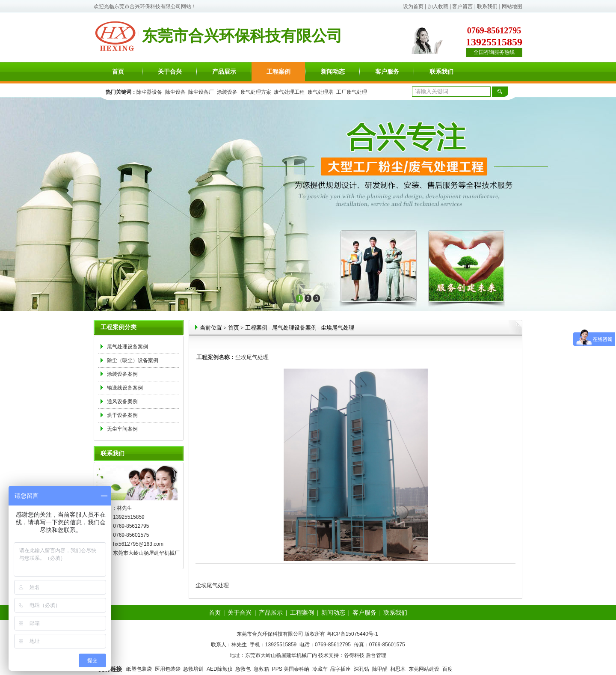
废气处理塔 (320, 92)
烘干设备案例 (122, 415)
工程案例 (278, 72)
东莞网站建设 (424, 669)
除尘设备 (175, 92)
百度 (447, 669)
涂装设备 (227, 92)
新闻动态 (333, 72)
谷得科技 (354, 655)
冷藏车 (320, 669)
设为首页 (413, 6)
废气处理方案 (256, 92)
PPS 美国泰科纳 (291, 669)
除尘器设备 (149, 92)
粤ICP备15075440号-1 (352, 634)
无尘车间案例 (122, 429)
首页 (118, 72)
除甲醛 (380, 669)
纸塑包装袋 (139, 669)
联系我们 (487, 6)
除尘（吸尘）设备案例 (133, 360)
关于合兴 (170, 72)
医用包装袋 (168, 669)
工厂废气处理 (352, 92)
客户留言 (462, 6)
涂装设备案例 (122, 374)
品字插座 (341, 669)
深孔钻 (361, 669)
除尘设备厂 (201, 92)
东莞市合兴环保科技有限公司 (148, 6)
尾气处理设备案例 (127, 347)
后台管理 (376, 655)
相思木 (398, 669)
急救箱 (261, 669)
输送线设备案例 (125, 388)
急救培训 (193, 669)
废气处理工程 (289, 92)
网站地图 (512, 6)
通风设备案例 (122, 401)
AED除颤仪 (220, 669)
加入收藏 (438, 6)
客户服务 (387, 72)
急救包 (243, 669)
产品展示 (224, 72)
